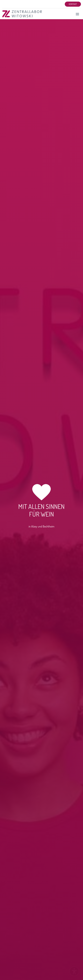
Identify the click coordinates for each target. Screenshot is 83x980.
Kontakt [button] (73, 4)
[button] (77, 14)
